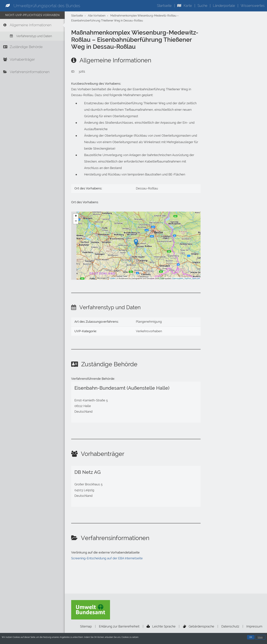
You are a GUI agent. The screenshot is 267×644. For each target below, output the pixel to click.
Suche (202, 6)
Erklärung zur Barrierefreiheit (119, 626)
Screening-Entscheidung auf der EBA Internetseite (107, 558)
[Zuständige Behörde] (32, 48)
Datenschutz (230, 626)
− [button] (76, 221)
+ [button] (76, 216)
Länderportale (224, 6)
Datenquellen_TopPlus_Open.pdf (186, 278)
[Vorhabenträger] (32, 61)
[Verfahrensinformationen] (32, 74)
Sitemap (86, 626)
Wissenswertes (253, 6)
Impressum (254, 626)
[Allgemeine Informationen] (32, 25)
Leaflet (113, 278)
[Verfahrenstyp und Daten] (32, 37)
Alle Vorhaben (97, 16)
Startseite (164, 6)
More (260, 637)
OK (251, 637)
